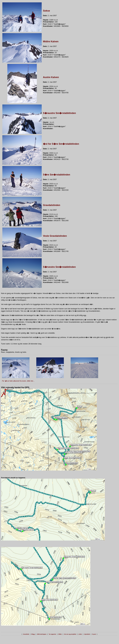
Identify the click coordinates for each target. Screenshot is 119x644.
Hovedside (26, 634)
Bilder (60, 634)
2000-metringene (42, 634)
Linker (80, 634)
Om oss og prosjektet (70, 634)
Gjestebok (87, 634)
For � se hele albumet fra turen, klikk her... (18, 381)
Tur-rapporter (52, 634)
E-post (94, 634)
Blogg (33, 634)
